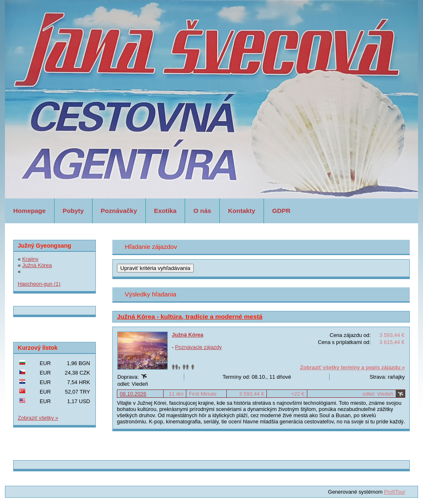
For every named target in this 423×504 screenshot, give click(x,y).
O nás (202, 211)
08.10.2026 (133, 394)
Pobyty (73, 211)
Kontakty (242, 211)
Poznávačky (119, 211)
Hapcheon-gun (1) (39, 284)
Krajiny (30, 259)
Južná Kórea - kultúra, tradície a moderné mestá (190, 316)
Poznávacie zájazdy (198, 347)
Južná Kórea (188, 335)
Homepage (30, 211)
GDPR (281, 211)
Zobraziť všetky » (38, 418)
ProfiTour (395, 492)
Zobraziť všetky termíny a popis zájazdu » (352, 367)
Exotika (165, 211)
